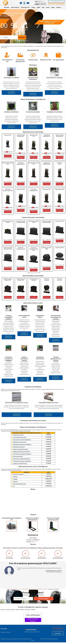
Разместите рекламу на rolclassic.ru (33, 620)
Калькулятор (56, 1)
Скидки (38, 7)
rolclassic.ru (16, 639)
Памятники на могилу (5, 632)
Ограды (33, 7)
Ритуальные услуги (25, 7)
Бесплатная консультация (56, 4)
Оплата (48, 7)
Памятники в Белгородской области (39, 589)
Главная (9, 589)
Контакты (59, 7)
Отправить (22, 37)
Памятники (7, 7)
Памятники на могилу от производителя (21, 589)
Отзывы (53, 7)
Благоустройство (15, 7)
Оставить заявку (58, 628)
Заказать (11, 93)
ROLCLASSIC (4, 629)
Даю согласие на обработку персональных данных (33, 602)
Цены (43, 7)
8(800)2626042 (41, 1)
